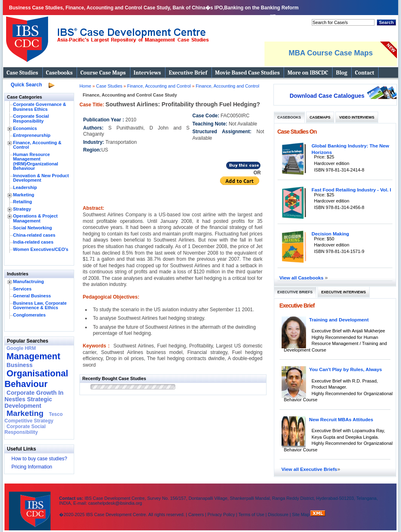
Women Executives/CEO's (41, 249)
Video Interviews (357, 117)
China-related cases (34, 235)
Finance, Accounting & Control (37, 145)
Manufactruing (29, 281)
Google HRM (21, 348)
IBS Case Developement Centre (31, 506)
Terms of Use (251, 514)
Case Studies (22, 73)
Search (386, 22)
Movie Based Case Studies (248, 73)
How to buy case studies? (39, 459)
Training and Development (339, 320)
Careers (196, 514)
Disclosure (278, 514)
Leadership (25, 187)
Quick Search (26, 85)
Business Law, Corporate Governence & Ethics (40, 306)
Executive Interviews (343, 292)
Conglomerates (29, 315)
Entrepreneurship (32, 135)
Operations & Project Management (35, 218)
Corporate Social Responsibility (31, 119)
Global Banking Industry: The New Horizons (350, 149)
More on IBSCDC (308, 73)
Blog (342, 73)
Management (33, 356)
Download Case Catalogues (327, 96)
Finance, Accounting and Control (160, 86)
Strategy (22, 209)
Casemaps (320, 117)
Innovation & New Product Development (41, 178)
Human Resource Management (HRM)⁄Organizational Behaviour (36, 162)
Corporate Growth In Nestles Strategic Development (34, 399)
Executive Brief (188, 73)
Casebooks (59, 73)
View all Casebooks (302, 278)
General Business (32, 296)
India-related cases (33, 242)
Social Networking (32, 228)
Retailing (22, 202)
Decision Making (330, 234)
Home (85, 86)
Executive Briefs (295, 292)
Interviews (147, 73)
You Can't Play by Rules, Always (346, 369)
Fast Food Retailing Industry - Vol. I (351, 190)
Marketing (24, 195)
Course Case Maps (103, 73)
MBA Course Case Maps (330, 53)
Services (22, 289)
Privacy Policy (221, 514)
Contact (365, 73)
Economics (25, 128)
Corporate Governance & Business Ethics (40, 107)
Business (20, 365)
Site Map (302, 514)
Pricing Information (32, 467)
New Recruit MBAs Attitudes (341, 419)
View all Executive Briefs (310, 469)
